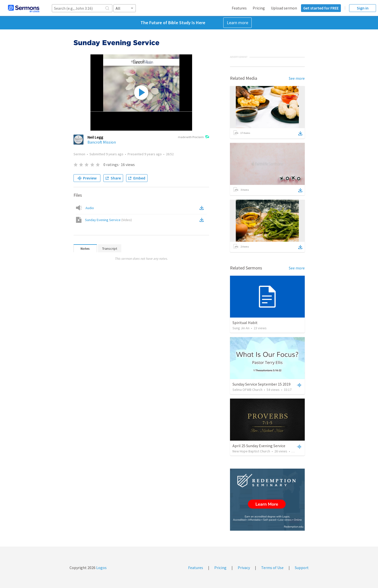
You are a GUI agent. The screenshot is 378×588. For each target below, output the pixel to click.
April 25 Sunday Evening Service (259, 446)
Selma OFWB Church (247, 390)
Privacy (244, 568)
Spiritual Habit (245, 323)
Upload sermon (284, 8)
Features (239, 8)
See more (297, 78)
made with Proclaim (193, 137)
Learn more (237, 23)
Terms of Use (272, 568)
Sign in (363, 8)
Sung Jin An (241, 328)
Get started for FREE (321, 8)
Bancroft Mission (102, 142)
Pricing (259, 8)
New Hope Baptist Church (251, 451)
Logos (101, 568)
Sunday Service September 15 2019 (262, 384)
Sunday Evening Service (108, 220)
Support (302, 568)
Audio (90, 208)
